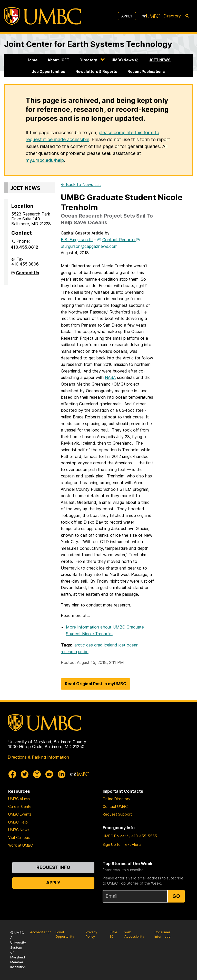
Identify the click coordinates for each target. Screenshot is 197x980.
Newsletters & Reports (96, 71)
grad (98, 645)
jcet (122, 645)
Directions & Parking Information (38, 757)
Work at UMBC (21, 845)
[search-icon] (187, 16)
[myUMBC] (151, 16)
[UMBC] (43, 16)
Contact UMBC (115, 806)
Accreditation (41, 932)
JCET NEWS (160, 60)
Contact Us (27, 273)
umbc (83, 652)
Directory (88, 60)
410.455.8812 (24, 247)
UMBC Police (114, 836)
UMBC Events (20, 814)
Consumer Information (163, 934)
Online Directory (116, 799)
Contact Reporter (119, 240)
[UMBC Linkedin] (62, 774)
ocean (133, 645)
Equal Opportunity (65, 934)
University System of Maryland (18, 950)
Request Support (117, 814)
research (69, 652)
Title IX (114, 934)
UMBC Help (18, 822)
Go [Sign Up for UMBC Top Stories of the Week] (176, 896)
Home (32, 60)
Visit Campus (19, 837)
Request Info (53, 867)
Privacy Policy (91, 934)
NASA (110, 377)
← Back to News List (81, 184)
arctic (80, 645)
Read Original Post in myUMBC (96, 684)
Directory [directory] (172, 16)
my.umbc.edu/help (45, 160)
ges (90, 645)
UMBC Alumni (19, 799)
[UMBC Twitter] (25, 774)
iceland (111, 645)
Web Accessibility (134, 934)
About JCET (58, 60)
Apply (127, 16)
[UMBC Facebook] (12, 774)
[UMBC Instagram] (37, 774)
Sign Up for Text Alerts (122, 844)
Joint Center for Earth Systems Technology (88, 44)
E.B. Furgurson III (77, 240)
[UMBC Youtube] (49, 774)
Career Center (21, 806)
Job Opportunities (49, 71)
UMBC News (123, 60)
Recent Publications (146, 71)
